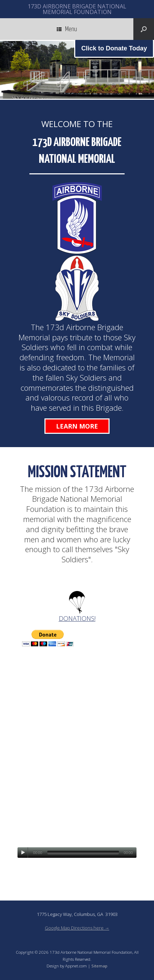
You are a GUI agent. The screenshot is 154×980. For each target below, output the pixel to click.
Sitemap (99, 966)
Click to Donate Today (114, 48)
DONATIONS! (77, 618)
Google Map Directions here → (77, 928)
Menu (67, 29)
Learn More (77, 426)
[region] (77, 70)
